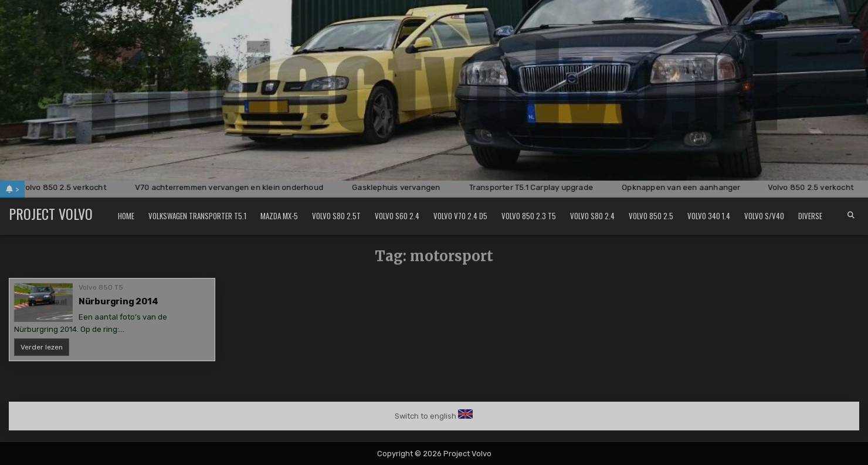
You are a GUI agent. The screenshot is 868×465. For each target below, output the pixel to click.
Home (126, 216)
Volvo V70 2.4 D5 (460, 216)
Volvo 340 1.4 (709, 216)
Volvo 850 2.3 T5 (529, 216)
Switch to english (425, 416)
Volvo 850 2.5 (651, 216)
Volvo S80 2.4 (592, 216)
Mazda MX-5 (279, 216)
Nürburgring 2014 (118, 301)
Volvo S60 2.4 (397, 216)
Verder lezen (45, 349)
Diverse (810, 216)
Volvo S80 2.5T (336, 216)
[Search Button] (851, 215)
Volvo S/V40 (764, 216)
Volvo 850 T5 (101, 287)
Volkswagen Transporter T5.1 (197, 216)
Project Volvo (51, 213)
